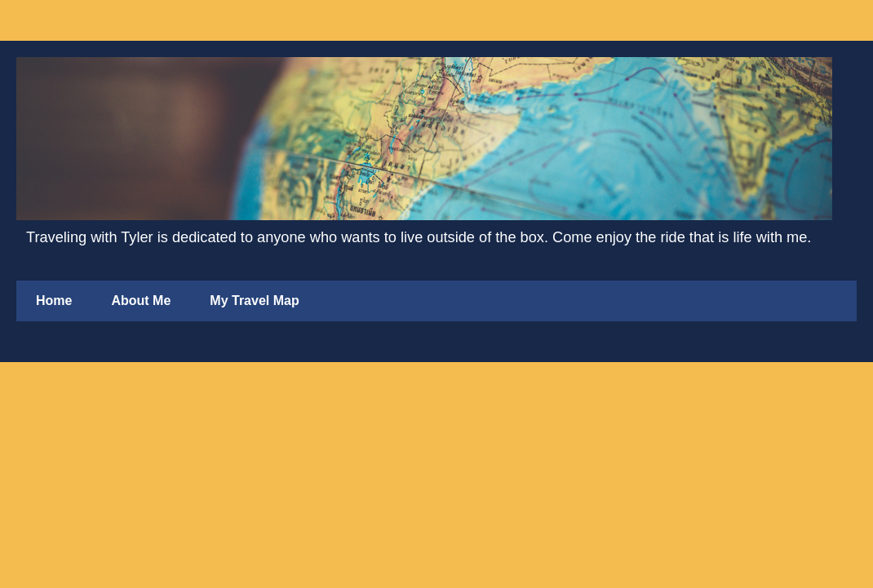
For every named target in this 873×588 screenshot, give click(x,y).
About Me (141, 301)
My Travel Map (254, 301)
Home (54, 301)
